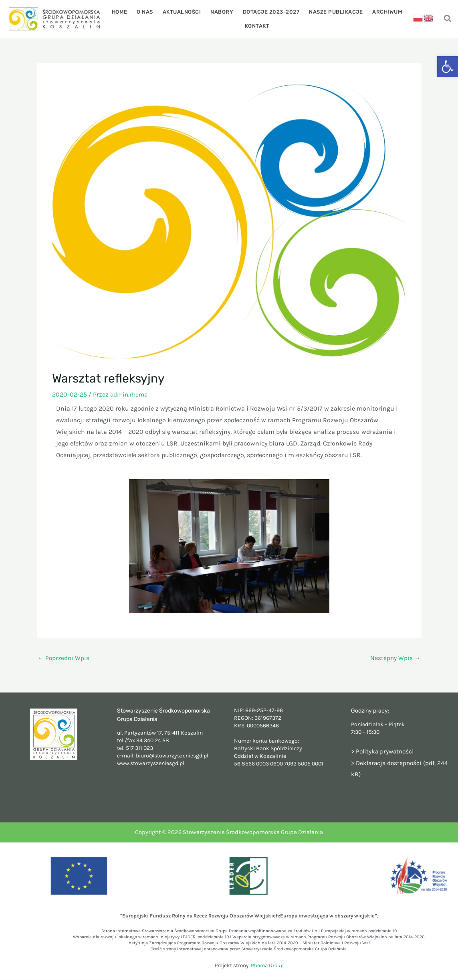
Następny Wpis (395, 658)
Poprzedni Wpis (64, 658)
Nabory (222, 11)
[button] (448, 67)
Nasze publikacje (333, 11)
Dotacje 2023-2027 (270, 11)
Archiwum (383, 11)
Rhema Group (267, 966)
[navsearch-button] (447, 19)
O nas (148, 11)
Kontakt (257, 25)
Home (124, 11)
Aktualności (184, 11)
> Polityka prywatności (384, 752)
